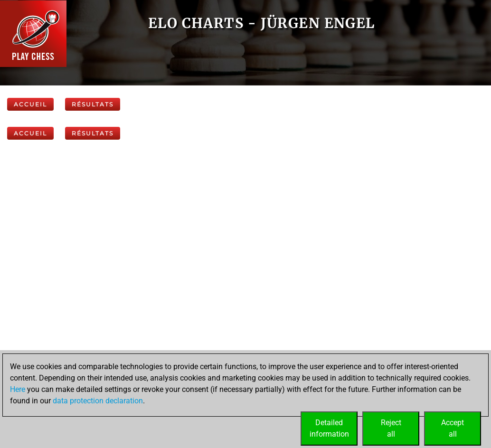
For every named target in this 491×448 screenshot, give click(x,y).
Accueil (30, 104)
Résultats (93, 104)
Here (18, 389)
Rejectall (391, 428)
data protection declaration (98, 401)
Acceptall (453, 428)
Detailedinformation (329, 428)
